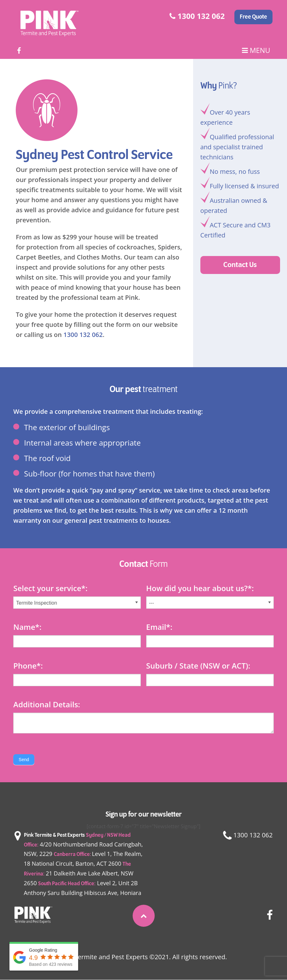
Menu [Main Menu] (256, 50)
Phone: (28, 666)
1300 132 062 (197, 16)
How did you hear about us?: (200, 588)
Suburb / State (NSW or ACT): (198, 666)
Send (24, 760)
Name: (27, 627)
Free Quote (253, 17)
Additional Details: (47, 704)
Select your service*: (50, 588)
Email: (159, 627)
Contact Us (240, 265)
